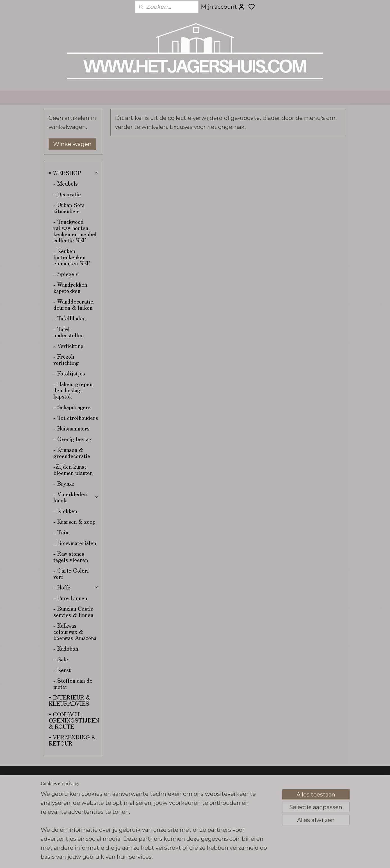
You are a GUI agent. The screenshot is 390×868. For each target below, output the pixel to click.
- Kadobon (66, 648)
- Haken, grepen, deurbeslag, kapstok (74, 390)
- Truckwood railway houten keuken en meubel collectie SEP (75, 231)
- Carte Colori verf (71, 573)
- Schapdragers (72, 407)
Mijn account (223, 7)
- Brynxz (64, 483)
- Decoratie (67, 194)
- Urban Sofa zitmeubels (69, 208)
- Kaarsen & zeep (74, 521)
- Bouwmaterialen (75, 543)
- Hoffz (76, 587)
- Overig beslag (72, 439)
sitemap (225, 858)
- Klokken (65, 511)
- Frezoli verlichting (66, 359)
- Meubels (66, 183)
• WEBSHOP (74, 173)
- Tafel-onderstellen (69, 332)
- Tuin (61, 532)
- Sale (61, 659)
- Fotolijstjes (69, 373)
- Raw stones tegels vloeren (71, 556)
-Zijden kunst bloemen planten (73, 469)
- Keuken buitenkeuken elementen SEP (72, 257)
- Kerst (62, 670)
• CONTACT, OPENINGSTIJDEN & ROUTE (74, 720)
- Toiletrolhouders (76, 417)
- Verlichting (69, 346)
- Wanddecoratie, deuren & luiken (74, 304)
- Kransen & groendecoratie (72, 453)
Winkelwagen (72, 144)
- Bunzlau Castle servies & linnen (73, 611)
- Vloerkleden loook (76, 497)
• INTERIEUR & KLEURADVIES (69, 700)
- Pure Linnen (70, 598)
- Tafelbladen (69, 318)
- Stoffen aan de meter (73, 683)
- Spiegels (66, 274)
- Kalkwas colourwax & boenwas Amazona (75, 631)
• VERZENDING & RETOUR (72, 740)
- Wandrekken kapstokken (70, 287)
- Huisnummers (71, 428)
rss (236, 858)
